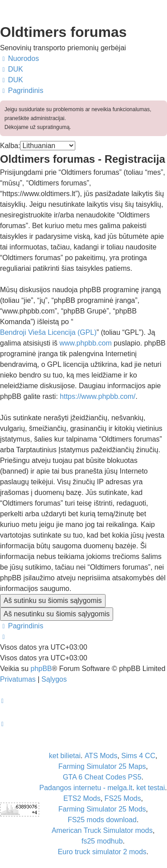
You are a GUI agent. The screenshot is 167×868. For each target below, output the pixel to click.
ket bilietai (65, 756)
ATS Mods (101, 756)
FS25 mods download (102, 820)
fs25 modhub (102, 841)
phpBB (41, 669)
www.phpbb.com (85, 343)
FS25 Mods (123, 798)
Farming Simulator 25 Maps (102, 766)
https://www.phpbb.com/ (98, 396)
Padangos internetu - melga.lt (86, 788)
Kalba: (10, 146)
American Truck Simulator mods (102, 830)
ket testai (151, 788)
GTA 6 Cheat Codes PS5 (102, 777)
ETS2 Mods (82, 798)
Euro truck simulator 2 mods (102, 852)
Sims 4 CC (138, 756)
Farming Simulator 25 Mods (102, 809)
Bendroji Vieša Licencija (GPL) (48, 332)
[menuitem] (12, 69)
